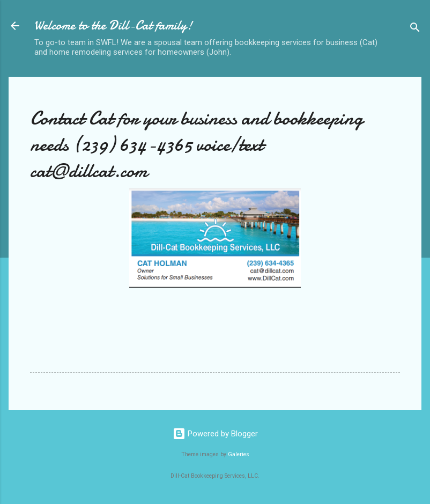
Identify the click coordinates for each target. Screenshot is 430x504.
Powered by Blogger (215, 434)
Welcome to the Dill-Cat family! (113, 25)
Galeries (239, 454)
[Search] (415, 29)
